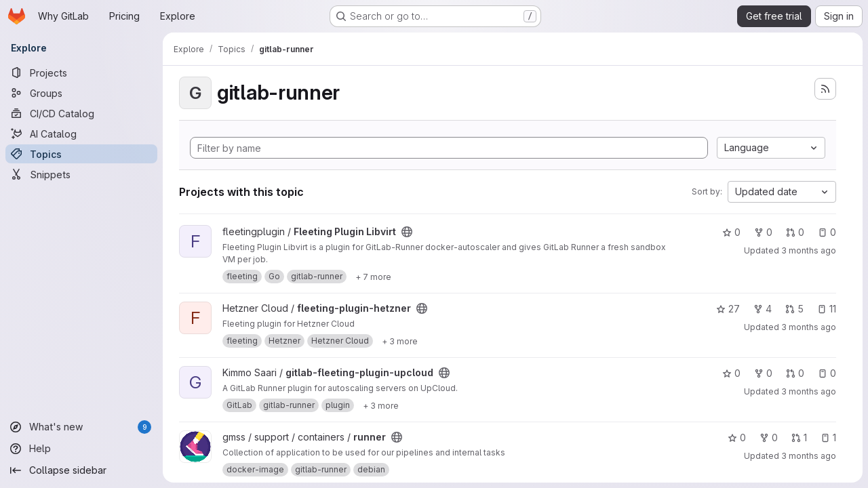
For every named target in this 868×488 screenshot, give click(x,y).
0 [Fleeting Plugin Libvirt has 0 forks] (763, 232)
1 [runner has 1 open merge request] (799, 438)
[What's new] (81, 427)
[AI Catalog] (81, 134)
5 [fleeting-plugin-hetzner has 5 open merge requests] (794, 309)
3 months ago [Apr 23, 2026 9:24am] (809, 327)
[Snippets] (81, 174)
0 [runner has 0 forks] (769, 438)
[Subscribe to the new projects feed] (825, 89)
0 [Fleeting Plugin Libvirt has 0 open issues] (827, 232)
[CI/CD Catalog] (81, 113)
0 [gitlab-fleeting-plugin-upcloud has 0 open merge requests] (795, 373)
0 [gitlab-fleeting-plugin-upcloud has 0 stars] (731, 373)
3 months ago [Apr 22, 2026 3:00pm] (809, 391)
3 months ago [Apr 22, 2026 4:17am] (809, 456)
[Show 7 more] (373, 277)
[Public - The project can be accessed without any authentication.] (407, 232)
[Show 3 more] (400, 341)
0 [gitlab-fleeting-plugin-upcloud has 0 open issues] (827, 373)
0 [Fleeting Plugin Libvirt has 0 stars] (731, 232)
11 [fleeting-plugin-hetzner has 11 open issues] (827, 309)
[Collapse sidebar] (81, 470)
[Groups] (81, 93)
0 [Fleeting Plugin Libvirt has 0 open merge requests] (795, 232)
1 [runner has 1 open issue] (828, 438)
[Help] (81, 449)
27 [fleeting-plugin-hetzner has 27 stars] (728, 309)
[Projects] (81, 73)
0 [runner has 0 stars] (737, 438)
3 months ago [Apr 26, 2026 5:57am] (809, 250)
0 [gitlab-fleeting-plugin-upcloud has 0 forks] (763, 373)
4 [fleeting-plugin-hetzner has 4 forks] (763, 309)
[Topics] (81, 154)
